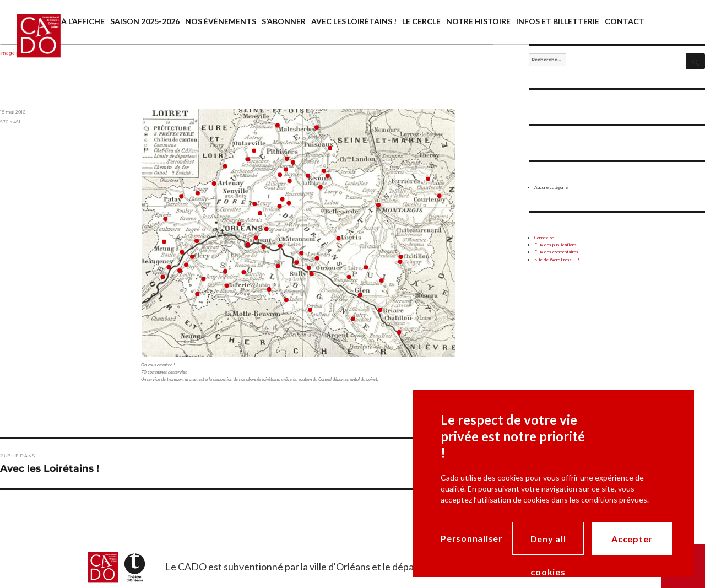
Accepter (632, 539)
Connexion (544, 238)
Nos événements (221, 21)
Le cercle (421, 21)
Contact (625, 21)
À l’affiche (83, 21)
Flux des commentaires (556, 252)
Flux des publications (555, 245)
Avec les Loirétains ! (354, 21)
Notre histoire (478, 21)
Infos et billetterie (558, 21)
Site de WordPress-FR (557, 260)
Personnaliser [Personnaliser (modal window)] (472, 538)
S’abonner (284, 21)
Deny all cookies (548, 544)
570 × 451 (10, 122)
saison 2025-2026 (145, 21)
